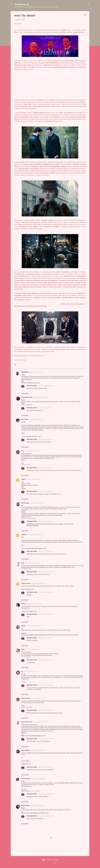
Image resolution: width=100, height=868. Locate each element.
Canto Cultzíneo (35, 791)
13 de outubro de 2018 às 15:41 (45, 491)
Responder (25, 394)
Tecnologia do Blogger (50, 860)
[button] (85, 15)
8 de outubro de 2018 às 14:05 (33, 649)
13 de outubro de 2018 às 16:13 (45, 685)
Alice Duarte (25, 419)
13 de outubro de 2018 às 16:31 (45, 638)
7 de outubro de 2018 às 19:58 (32, 563)
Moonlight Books (26, 569)
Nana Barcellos (26, 779)
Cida (23, 563)
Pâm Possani (25, 503)
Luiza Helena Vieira (27, 397)
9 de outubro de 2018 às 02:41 (38, 779)
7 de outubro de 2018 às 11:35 (37, 372)
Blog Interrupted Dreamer (29, 518)
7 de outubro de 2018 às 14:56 (33, 479)
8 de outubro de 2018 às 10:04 (34, 604)
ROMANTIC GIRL (26, 764)
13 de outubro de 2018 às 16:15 (45, 816)
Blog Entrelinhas (26, 657)
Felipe (23, 649)
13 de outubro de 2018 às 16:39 (45, 614)
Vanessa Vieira (26, 583)
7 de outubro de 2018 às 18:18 (35, 535)
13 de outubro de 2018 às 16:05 (45, 572)
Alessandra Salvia (32, 386)
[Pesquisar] (88, 5)
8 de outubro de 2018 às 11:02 (33, 626)
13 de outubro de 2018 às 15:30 (45, 386)
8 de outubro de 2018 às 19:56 (38, 698)
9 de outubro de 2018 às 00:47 (38, 750)
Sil (22, 671)
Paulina (23, 604)
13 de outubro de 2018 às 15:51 (45, 468)
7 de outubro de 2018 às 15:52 (37, 503)
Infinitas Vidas (25, 465)
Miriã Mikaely (25, 372)
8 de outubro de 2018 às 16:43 (31, 672)
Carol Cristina (25, 806)
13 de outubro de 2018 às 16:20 (45, 767)
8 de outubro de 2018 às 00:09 (38, 583)
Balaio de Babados (27, 405)
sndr (55, 863)
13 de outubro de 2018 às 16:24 (45, 739)
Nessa (23, 626)
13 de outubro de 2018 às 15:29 (45, 408)
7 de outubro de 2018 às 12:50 (36, 419)
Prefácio (24, 682)
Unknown (24, 535)
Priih (23, 451)
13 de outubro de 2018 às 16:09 (45, 592)
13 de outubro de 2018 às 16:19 (45, 794)
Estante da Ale (22, 4)
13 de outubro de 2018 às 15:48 (45, 439)
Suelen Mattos (25, 750)
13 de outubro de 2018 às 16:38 (45, 660)
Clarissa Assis (25, 698)
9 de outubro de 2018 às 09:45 (37, 806)
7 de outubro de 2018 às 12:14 (40, 397)
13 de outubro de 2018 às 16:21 (45, 710)
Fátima (23, 479)
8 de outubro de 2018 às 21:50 (40, 722)
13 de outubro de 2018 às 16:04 (45, 521)
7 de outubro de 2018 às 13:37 (32, 451)
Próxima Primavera (27, 707)
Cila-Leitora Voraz (27, 722)
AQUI (72, 102)
